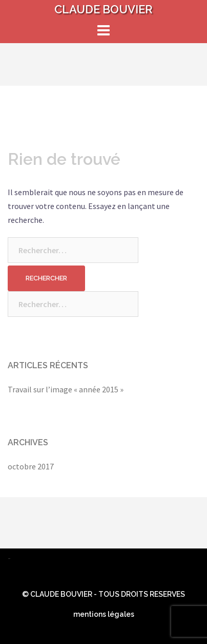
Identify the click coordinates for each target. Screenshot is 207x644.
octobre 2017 (31, 466)
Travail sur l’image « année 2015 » (66, 389)
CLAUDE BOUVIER (103, 9)
